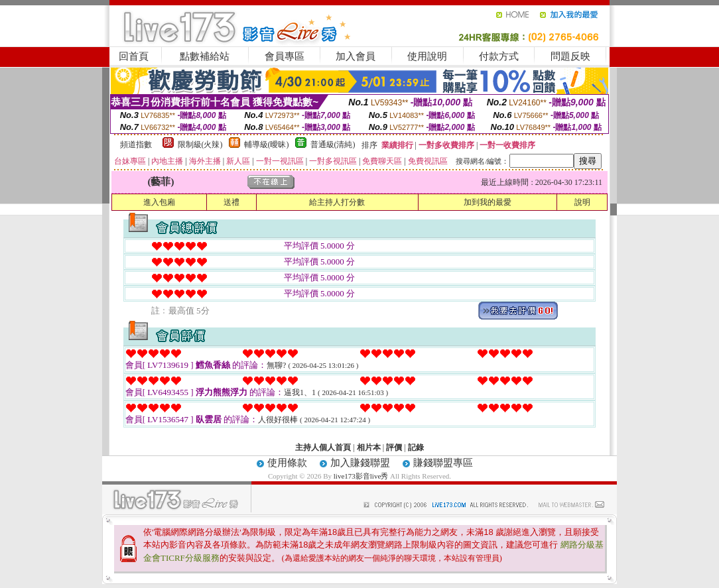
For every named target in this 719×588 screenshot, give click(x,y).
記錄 (416, 447)
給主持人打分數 (337, 202)
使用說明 (427, 56)
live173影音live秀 (361, 476)
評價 (394, 447)
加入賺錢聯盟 (360, 463)
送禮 (231, 202)
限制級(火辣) (200, 145)
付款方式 (499, 56)
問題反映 (570, 56)
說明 (582, 202)
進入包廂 (159, 202)
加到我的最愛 (488, 202)
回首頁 (134, 56)
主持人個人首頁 (323, 447)
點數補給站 (205, 56)
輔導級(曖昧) (267, 145)
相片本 (369, 447)
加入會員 (356, 56)
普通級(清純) (333, 145)
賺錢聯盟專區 (443, 463)
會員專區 (285, 56)
